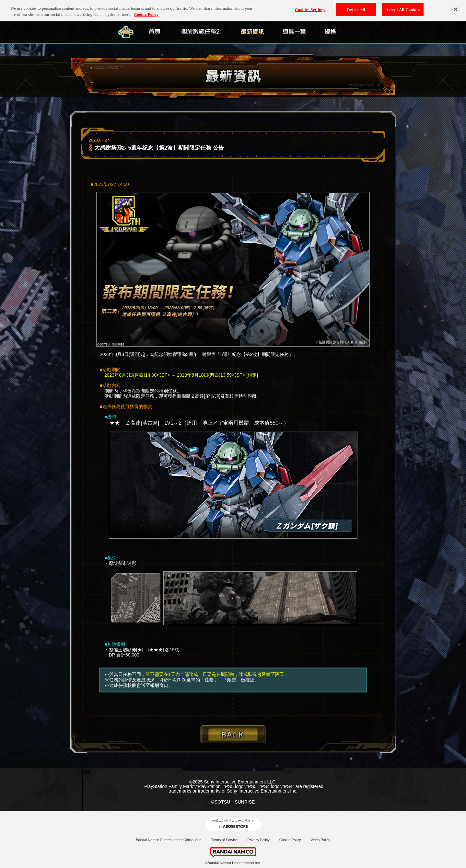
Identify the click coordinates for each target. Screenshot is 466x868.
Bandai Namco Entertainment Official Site (169, 840)
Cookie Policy (290, 840)
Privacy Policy (258, 840)
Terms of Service (224, 840)
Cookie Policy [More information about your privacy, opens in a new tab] (146, 11)
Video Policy (320, 840)
